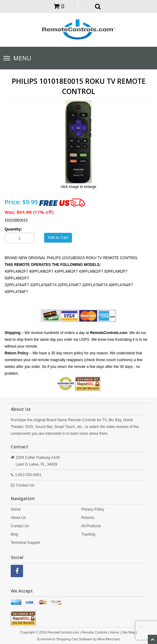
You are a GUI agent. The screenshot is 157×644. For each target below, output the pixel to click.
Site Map (128, 632)
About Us (18, 518)
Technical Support (25, 543)
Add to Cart (58, 237)
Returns (88, 518)
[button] (98, 6)
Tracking (88, 534)
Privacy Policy (93, 509)
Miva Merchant (109, 639)
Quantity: (13, 229)
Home (16, 509)
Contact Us (25, 485)
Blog (14, 534)
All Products (91, 526)
